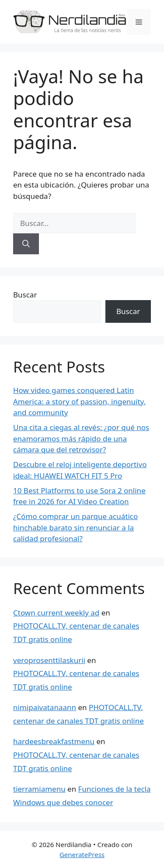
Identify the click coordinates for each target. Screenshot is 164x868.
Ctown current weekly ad (56, 613)
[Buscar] (26, 244)
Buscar (25, 295)
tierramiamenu (39, 789)
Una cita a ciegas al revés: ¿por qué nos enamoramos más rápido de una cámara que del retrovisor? (81, 438)
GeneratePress (82, 854)
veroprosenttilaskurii (49, 660)
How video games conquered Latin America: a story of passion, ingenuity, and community (79, 401)
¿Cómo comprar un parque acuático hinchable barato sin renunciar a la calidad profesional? (75, 527)
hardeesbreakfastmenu (54, 741)
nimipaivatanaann (45, 707)
